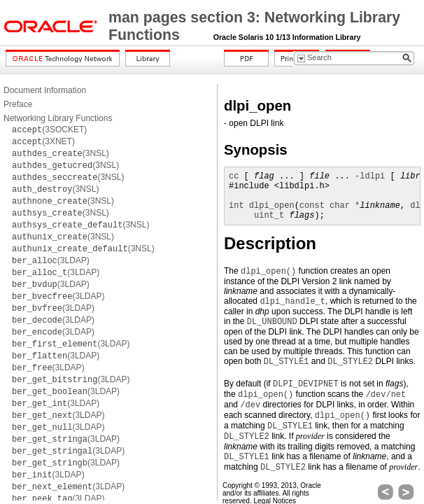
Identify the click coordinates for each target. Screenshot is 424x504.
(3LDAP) (51, 260)
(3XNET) (43, 141)
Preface (18, 104)
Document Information (45, 90)
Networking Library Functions (58, 118)
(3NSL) (61, 153)
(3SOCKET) (49, 129)
